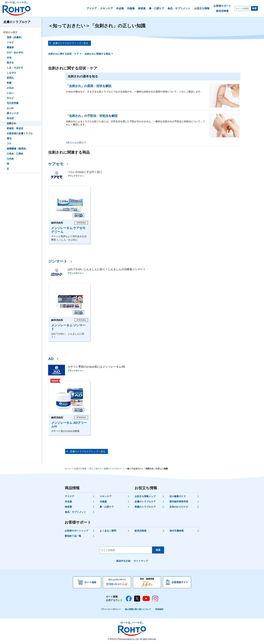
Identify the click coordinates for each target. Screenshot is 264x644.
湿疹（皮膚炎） (15, 37)
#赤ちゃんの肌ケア (76, 142)
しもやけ (11, 73)
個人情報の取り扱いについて (138, 609)
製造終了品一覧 (73, 536)
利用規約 (159, 609)
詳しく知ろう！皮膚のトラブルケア (106, 469)
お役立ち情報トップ (145, 496)
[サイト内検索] (243, 8)
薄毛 (9, 138)
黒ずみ (10, 63)
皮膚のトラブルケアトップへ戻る (71, 43)
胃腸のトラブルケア (145, 507)
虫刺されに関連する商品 (97, 54)
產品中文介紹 (123, 561)
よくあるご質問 (108, 531)
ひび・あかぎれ (15, 52)
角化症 (10, 118)
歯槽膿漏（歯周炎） (17, 149)
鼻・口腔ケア (107, 507)
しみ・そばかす (15, 68)
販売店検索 (140, 531)
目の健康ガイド (178, 496)
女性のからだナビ (179, 507)
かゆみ (10, 88)
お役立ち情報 (80, 469)
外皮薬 (68, 502)
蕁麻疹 (10, 47)
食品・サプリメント (75, 512)
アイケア (70, 496)
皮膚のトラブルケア (17, 22)
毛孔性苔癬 (13, 103)
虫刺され (11, 123)
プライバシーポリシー (111, 609)
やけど (10, 98)
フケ (9, 144)
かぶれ (10, 108)
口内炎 (10, 159)
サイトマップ (141, 561)
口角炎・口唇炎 (15, 154)
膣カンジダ (13, 113)
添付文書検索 (177, 531)
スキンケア (106, 496)
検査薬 (68, 507)
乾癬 (9, 83)
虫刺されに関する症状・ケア (63, 54)
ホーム (68, 469)
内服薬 (103, 502)
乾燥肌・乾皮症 (15, 128)
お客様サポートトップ (76, 531)
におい (10, 93)
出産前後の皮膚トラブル (20, 133)
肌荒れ (10, 78)
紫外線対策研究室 (179, 502)
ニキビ (10, 42)
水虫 (9, 58)
